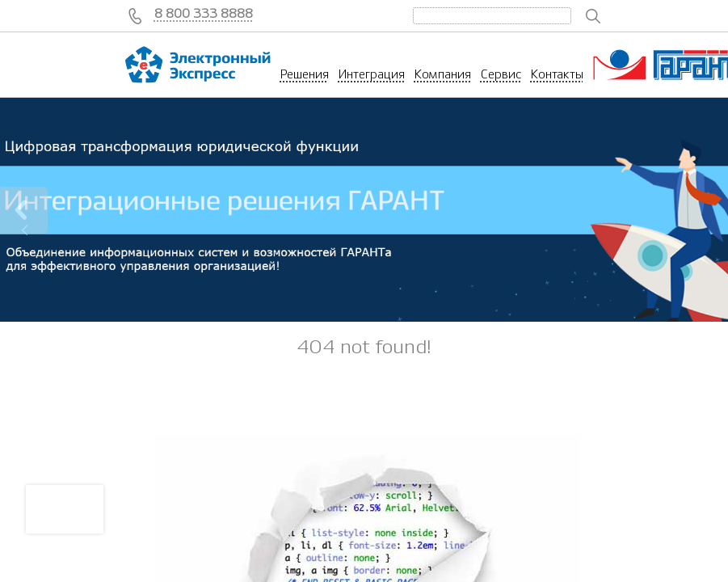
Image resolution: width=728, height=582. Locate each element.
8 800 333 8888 (204, 14)
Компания (443, 74)
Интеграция (372, 74)
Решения (305, 74)
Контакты (557, 74)
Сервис (501, 74)
